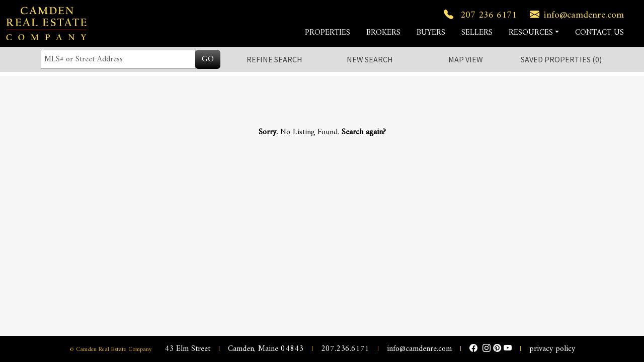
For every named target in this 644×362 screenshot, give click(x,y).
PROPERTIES (328, 33)
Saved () (561, 59)
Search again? (364, 132)
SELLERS (477, 33)
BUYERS (431, 33)
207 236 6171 (478, 15)
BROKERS (383, 33)
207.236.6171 (345, 349)
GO (208, 59)
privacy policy (552, 349)
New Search (370, 59)
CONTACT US (599, 33)
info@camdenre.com (575, 15)
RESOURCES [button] (531, 33)
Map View (466, 59)
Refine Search (274, 59)
